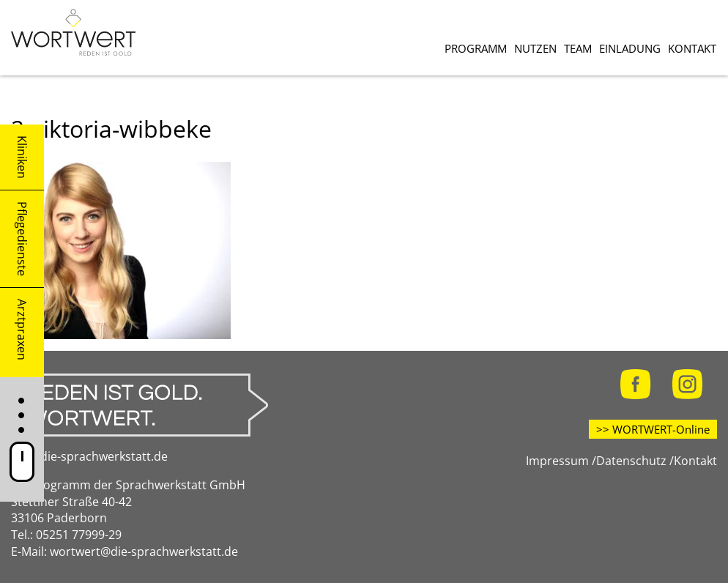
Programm (476, 48)
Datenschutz (631, 461)
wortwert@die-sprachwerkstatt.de (144, 552)
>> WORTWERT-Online (653, 429)
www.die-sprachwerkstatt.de (89, 456)
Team (578, 48)
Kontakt (692, 48)
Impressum (557, 461)
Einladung (630, 48)
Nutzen (535, 48)
